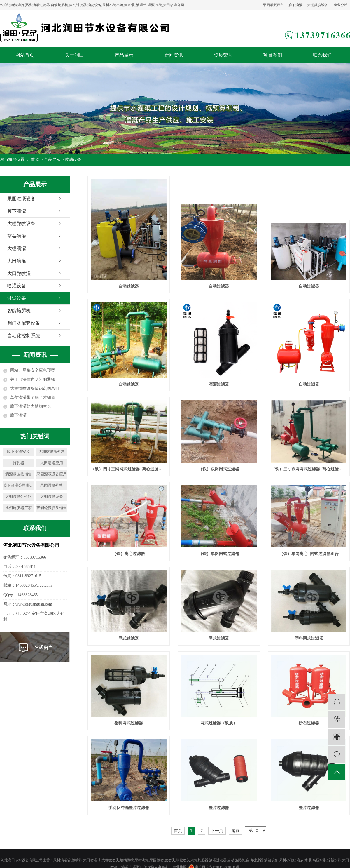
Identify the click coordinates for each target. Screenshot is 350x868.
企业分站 (341, 5)
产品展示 (124, 55)
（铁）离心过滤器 (129, 554)
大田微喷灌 (19, 273)
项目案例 (273, 55)
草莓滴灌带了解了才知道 (33, 398)
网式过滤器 (129, 638)
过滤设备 (73, 160)
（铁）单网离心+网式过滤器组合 (309, 554)
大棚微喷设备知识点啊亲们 (35, 388)
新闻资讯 (174, 55)
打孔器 (19, 463)
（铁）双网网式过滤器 (219, 469)
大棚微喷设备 (318, 5)
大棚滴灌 (17, 248)
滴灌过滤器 (219, 384)
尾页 (235, 831)
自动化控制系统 (24, 336)
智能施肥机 (19, 311)
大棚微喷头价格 (52, 452)
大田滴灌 (17, 261)
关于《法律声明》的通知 (33, 379)
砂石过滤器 (309, 723)
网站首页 (25, 55)
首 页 (35, 160)
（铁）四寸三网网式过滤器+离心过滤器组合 (128, 469)
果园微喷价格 (52, 485)
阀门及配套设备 (24, 323)
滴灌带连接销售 (19, 474)
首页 (178, 831)
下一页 (217, 831)
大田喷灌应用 (52, 463)
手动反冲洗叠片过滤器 (129, 808)
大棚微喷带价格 (19, 496)
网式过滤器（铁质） (219, 723)
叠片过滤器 (219, 808)
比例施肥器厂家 (19, 508)
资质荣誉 (223, 55)
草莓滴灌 (17, 236)
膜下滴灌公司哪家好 (18, 485)
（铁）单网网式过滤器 (219, 554)
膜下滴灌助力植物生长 (31, 406)
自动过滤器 (129, 286)
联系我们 (322, 55)
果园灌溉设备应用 (52, 474)
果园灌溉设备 (273, 5)
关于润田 (74, 55)
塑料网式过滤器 (309, 638)
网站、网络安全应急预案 (33, 370)
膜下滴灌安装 (18, 452)
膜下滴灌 (295, 5)
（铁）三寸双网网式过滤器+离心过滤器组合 (309, 469)
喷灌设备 (17, 286)
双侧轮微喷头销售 (52, 508)
